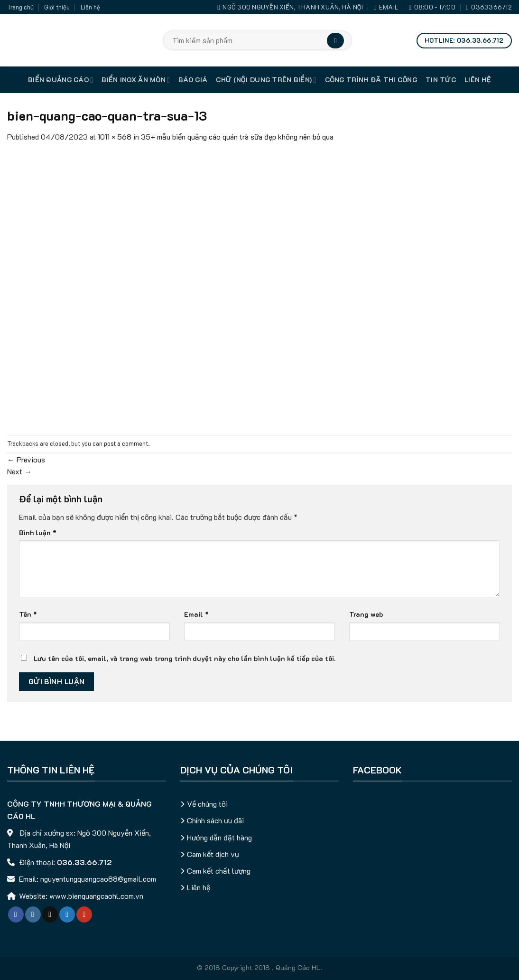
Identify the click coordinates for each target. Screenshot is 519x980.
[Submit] (335, 41)
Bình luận (38, 532)
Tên (28, 614)
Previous (26, 459)
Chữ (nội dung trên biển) (266, 80)
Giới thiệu (57, 7)
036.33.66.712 (84, 862)
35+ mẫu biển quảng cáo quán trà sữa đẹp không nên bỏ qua (237, 137)
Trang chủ (20, 7)
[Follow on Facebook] (16, 914)
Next (19, 471)
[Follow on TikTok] (50, 914)
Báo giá (193, 80)
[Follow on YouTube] (84, 914)
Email (196, 614)
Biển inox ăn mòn (136, 80)
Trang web (366, 614)
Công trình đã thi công (371, 80)
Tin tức (441, 80)
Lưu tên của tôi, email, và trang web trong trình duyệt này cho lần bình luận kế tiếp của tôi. (185, 658)
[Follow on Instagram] (33, 914)
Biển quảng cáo (60, 80)
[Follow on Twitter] (67, 914)
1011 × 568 (115, 137)
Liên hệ (90, 7)
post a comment (126, 443)
